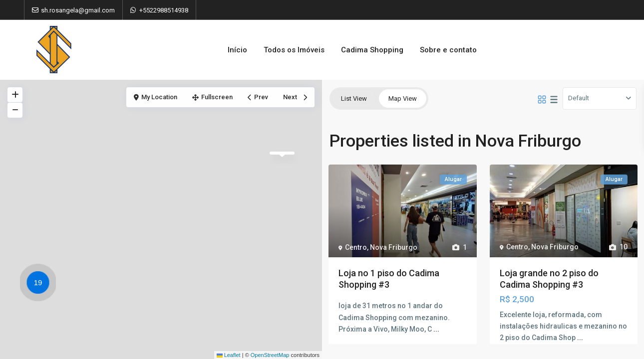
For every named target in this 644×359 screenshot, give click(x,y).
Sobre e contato (448, 50)
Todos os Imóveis (294, 50)
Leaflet (229, 355)
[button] (40, 284)
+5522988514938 (164, 10)
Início (237, 50)
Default (579, 98)
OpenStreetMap (270, 355)
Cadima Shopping (372, 50)
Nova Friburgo (394, 247)
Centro (356, 247)
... (436, 329)
